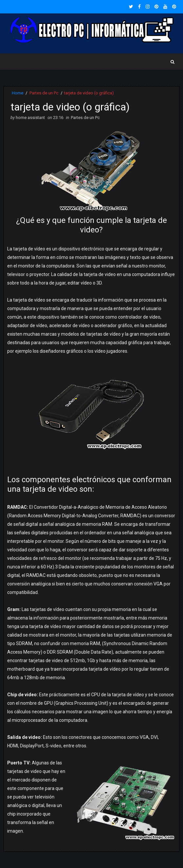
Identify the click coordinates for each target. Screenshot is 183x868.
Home (18, 93)
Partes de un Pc (44, 93)
